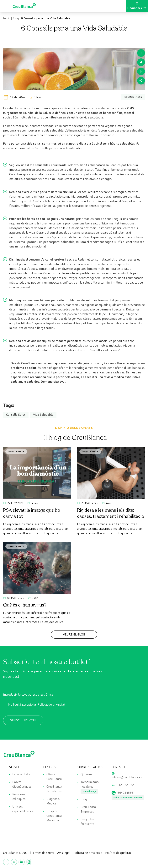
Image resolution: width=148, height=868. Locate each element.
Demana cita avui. (53, 382)
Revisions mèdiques (19, 796)
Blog (16, 18)
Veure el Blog (74, 634)
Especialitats (16, 451)
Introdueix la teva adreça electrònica (28, 695)
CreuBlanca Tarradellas (54, 789)
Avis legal (64, 853)
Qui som (86, 774)
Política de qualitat (118, 853)
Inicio (7, 18)
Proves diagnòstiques (22, 784)
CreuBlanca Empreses (88, 809)
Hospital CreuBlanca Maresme (54, 816)
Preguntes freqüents (87, 821)
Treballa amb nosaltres (90, 784)
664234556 (125, 793)
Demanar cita (137, 6)
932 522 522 (125, 785)
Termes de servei (43, 853)
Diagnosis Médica (53, 801)
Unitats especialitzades (23, 809)
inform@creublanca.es (127, 777)
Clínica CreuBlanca (54, 777)
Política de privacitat (51, 705)
